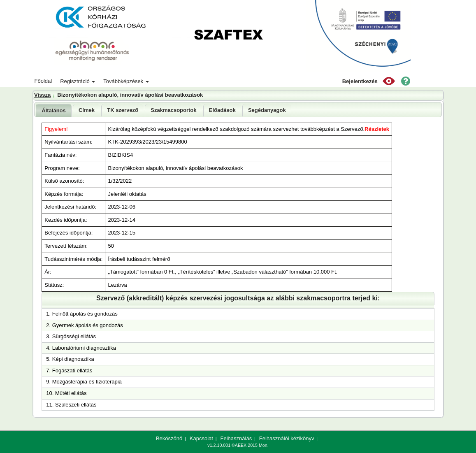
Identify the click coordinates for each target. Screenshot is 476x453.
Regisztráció (78, 81)
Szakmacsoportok (173, 110)
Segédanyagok (267, 110)
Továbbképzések (126, 81)
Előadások (222, 110)
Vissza (42, 95)
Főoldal (43, 81)
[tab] (54, 110)
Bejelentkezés (360, 81)
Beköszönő (169, 438)
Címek (87, 110)
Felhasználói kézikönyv (287, 438)
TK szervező (123, 110)
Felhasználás (236, 438)
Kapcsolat (201, 438)
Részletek (377, 129)
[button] (389, 81)
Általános (54, 110)
